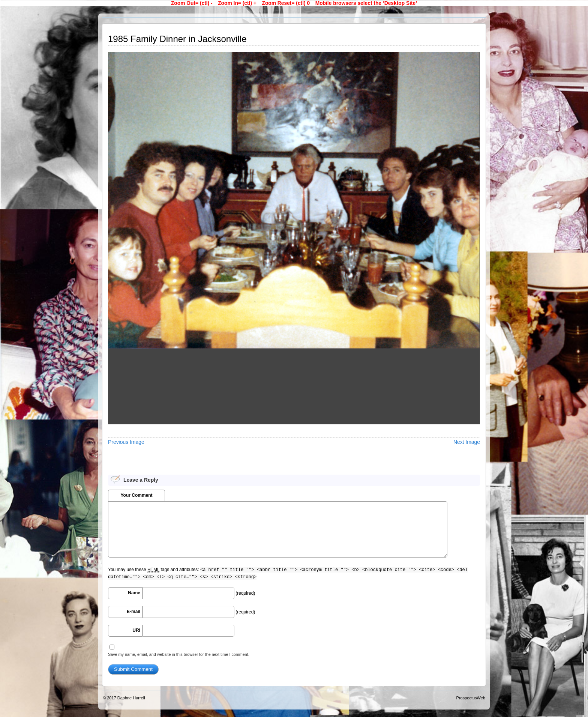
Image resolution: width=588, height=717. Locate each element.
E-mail (133, 612)
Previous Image (126, 442)
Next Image (467, 442)
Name (134, 593)
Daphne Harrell (131, 698)
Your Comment (136, 495)
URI (136, 630)
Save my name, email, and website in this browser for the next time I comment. (179, 654)
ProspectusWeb (471, 698)
